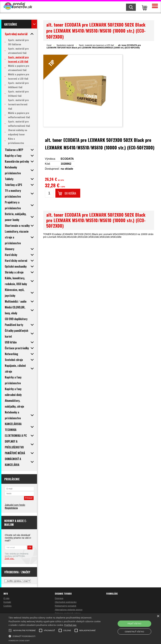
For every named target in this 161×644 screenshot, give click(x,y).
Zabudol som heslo (15, 505)
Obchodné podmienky (66, 602)
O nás (6, 598)
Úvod (49, 45)
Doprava (59, 598)
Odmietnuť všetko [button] (134, 632)
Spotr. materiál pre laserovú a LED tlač (96, 45)
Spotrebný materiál (65, 45)
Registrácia (11, 508)
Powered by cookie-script (19, 641)
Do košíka (70, 193)
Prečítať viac (70, 625)
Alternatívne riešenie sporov (69, 610)
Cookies (7, 606)
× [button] (158, 616)
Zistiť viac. (10, 559)
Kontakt (7, 602)
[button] (55, 636)
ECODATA (67, 159)
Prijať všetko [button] (135, 623)
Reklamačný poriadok (66, 606)
